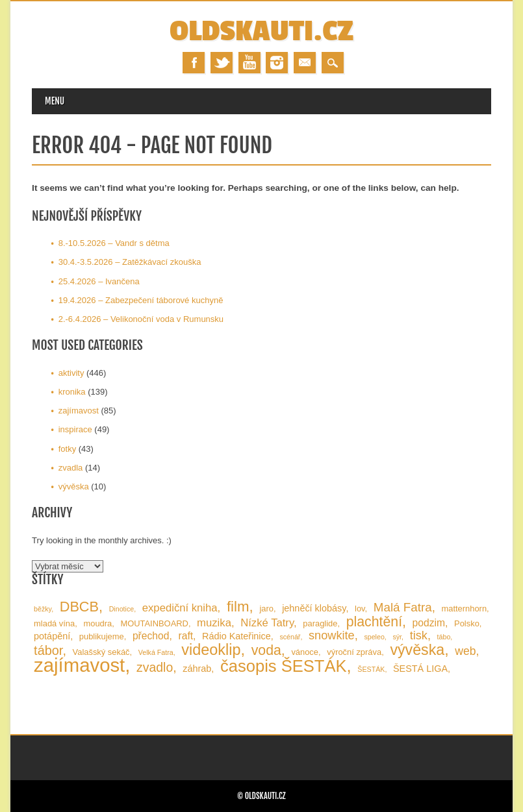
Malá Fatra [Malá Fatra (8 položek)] (403, 607)
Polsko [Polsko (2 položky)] (467, 623)
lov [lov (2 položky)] (360, 609)
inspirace (75, 429)
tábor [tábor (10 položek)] (48, 650)
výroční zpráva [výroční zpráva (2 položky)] (354, 652)
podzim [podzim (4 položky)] (429, 623)
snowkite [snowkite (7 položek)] (332, 635)
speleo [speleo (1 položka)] (374, 637)
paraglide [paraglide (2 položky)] (320, 623)
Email (305, 63)
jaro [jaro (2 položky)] (266, 609)
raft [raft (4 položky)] (185, 636)
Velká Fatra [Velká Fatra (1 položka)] (156, 652)
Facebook (194, 63)
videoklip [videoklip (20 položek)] (211, 650)
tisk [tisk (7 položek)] (419, 635)
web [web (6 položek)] (465, 651)
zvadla (71, 468)
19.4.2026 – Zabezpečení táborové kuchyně (141, 300)
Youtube (249, 63)
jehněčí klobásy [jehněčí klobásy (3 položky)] (314, 608)
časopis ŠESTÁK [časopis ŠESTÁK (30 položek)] (284, 666)
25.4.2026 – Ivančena (99, 281)
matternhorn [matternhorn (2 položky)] (464, 609)
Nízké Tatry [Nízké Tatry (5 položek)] (267, 623)
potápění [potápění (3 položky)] (52, 636)
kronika (72, 392)
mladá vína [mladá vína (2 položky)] (54, 623)
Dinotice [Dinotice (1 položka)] (122, 609)
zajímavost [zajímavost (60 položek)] (79, 665)
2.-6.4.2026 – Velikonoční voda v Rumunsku (141, 319)
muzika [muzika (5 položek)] (214, 623)
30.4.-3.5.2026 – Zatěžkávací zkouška (130, 262)
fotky (67, 449)
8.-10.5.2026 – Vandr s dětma (114, 243)
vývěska (74, 486)
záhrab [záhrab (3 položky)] (197, 669)
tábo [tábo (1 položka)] (444, 637)
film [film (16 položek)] (238, 607)
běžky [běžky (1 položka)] (43, 609)
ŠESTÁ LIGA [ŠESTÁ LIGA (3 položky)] (420, 669)
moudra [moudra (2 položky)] (97, 623)
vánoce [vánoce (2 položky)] (305, 652)
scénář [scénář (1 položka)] (290, 637)
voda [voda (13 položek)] (266, 650)
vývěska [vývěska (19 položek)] (417, 650)
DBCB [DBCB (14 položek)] (79, 607)
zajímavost (79, 411)
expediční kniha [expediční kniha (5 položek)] (180, 608)
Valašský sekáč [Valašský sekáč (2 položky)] (101, 652)
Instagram (277, 63)
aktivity (71, 373)
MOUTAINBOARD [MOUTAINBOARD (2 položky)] (154, 623)
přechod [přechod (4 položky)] (151, 636)
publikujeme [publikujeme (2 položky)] (102, 636)
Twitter (222, 63)
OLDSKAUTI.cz (261, 31)
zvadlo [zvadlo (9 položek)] (155, 667)
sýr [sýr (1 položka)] (397, 637)
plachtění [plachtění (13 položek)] (374, 622)
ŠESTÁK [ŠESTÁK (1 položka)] (371, 669)
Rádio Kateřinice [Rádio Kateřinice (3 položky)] (236, 636)
